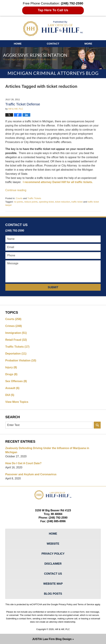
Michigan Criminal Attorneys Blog (53, 29)
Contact (53, 44)
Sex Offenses (16, 381)
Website (53, 544)
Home (18, 44)
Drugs (11, 374)
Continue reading (16, 190)
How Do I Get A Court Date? (23, 463)
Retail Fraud (16, 340)
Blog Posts (53, 594)
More (88, 44)
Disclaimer (53, 564)
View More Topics (17, 402)
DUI (10, 395)
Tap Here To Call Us (53, 10)
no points (18, 202)
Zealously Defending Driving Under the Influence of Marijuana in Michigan (47, 450)
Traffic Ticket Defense (23, 104)
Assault (12, 388)
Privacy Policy (53, 554)
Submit (53, 287)
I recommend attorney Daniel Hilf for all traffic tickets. (58, 182)
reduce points (31, 202)
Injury (11, 367)
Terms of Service (86, 604)
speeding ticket (46, 202)
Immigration (16, 333)
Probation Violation (21, 360)
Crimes (14, 326)
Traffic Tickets (34, 198)
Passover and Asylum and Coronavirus (31, 474)
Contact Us (53, 574)
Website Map (53, 584)
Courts (19, 198)
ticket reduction (63, 202)
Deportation (16, 354)
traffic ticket (77, 202)
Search (97, 425)
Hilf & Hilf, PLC (62, 629)
